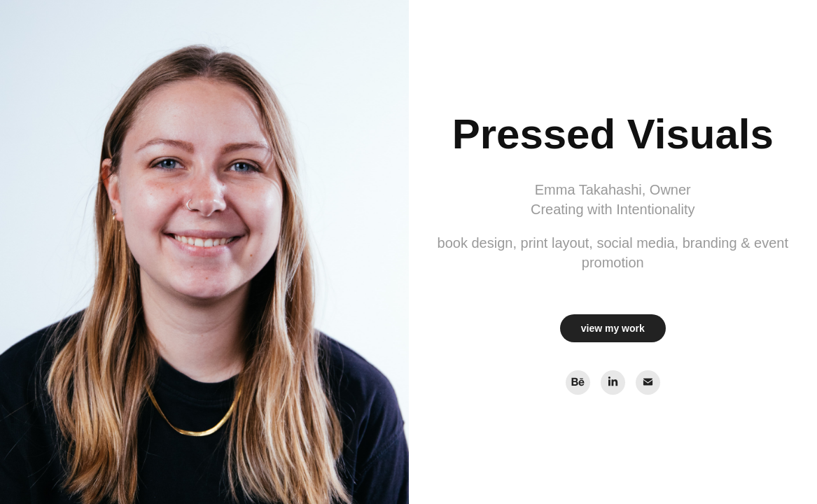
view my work (613, 328)
